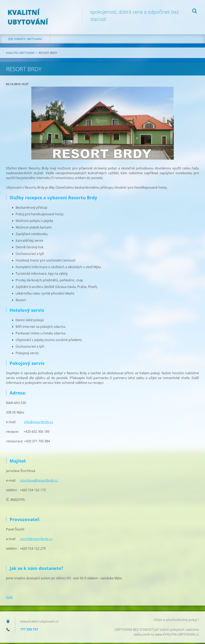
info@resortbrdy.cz (39, 423)
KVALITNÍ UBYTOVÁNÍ (20, 54)
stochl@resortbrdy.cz (36, 540)
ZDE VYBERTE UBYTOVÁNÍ (25, 40)
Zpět (9, 598)
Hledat (195, 12)
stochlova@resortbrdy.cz (39, 482)
